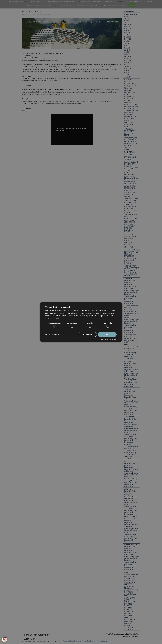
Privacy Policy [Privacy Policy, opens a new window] (57, 318)
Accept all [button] (107, 334)
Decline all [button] (87, 334)
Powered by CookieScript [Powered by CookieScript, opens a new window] (109, 340)
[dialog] (81, 322)
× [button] (119, 304)
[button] (52, 334)
